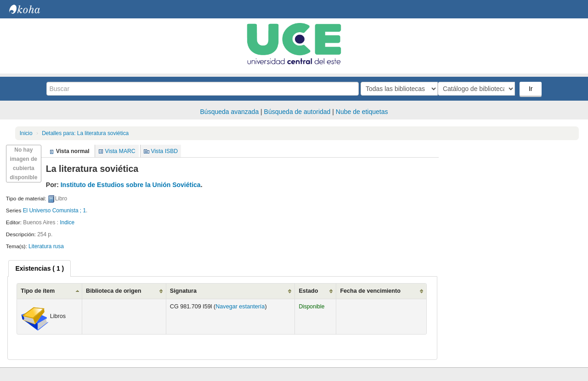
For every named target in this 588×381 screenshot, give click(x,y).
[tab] (40, 268)
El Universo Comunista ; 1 (54, 210)
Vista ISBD (164, 151)
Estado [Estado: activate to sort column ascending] (308, 291)
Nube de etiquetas (362, 112)
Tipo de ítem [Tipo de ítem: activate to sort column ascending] (38, 291)
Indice (67, 222)
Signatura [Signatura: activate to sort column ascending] (183, 291)
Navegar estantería (240, 307)
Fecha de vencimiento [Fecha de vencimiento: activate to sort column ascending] (370, 291)
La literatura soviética (85, 133)
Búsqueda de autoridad (297, 112)
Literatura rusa (46, 246)
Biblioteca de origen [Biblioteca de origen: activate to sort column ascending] (113, 291)
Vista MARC (120, 151)
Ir (532, 89)
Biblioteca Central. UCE (32, 9)
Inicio (26, 133)
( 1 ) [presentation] (40, 268)
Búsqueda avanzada (230, 112)
